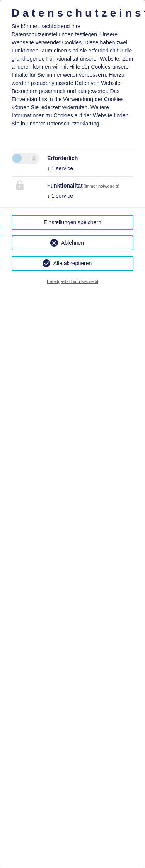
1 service (60, 168)
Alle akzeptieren (73, 263)
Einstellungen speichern (72, 222)
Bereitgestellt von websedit (72, 281)
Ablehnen (72, 243)
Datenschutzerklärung (73, 124)
